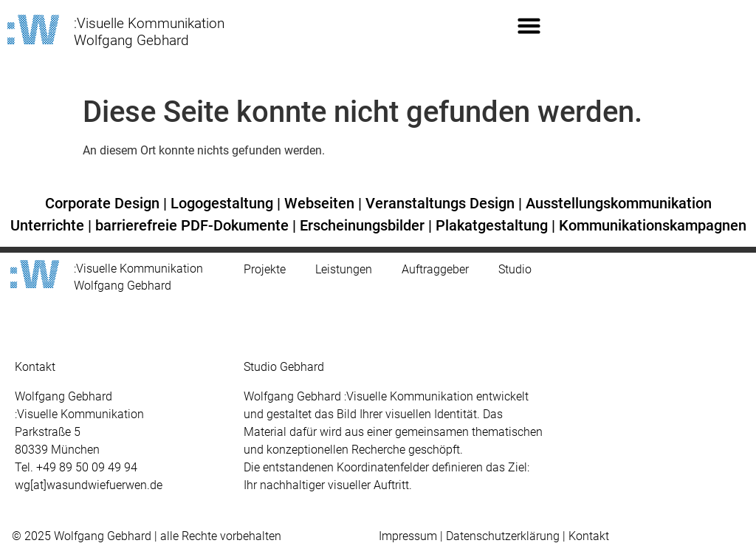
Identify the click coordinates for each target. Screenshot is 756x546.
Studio (515, 252)
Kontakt (589, 518)
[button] (529, 26)
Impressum (408, 518)
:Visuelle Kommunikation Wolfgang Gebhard (149, 32)
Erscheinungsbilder (362, 208)
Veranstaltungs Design (440, 185)
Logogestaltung (222, 185)
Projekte (265, 252)
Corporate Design (102, 185)
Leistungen (344, 252)
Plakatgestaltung (492, 208)
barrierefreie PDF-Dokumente (192, 208)
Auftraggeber (435, 252)
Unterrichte (47, 208)
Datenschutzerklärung (503, 518)
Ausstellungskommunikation (619, 185)
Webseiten (319, 185)
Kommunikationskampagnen (653, 208)
